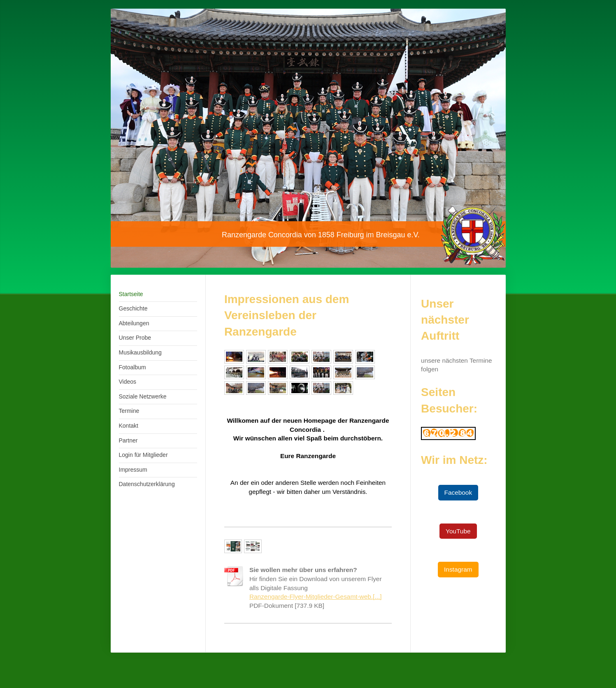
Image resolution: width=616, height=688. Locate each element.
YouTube (458, 531)
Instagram (458, 569)
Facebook (458, 492)
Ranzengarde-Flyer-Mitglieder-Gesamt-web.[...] (316, 596)
